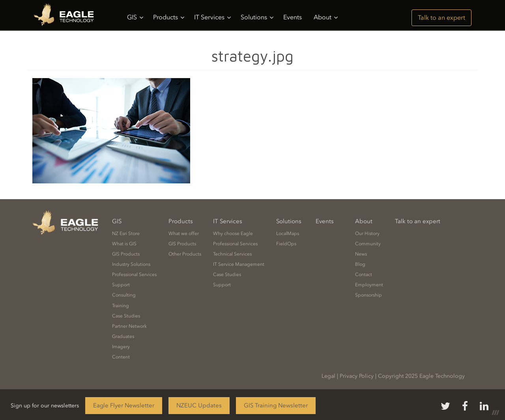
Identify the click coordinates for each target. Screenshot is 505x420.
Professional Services (134, 274)
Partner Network (129, 326)
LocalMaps (288, 233)
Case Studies (126, 316)
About (326, 17)
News (361, 254)
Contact (364, 274)
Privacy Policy (357, 376)
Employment (369, 285)
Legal (328, 376)
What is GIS (124, 244)
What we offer (184, 233)
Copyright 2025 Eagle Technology (421, 376)
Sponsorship (368, 295)
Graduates (123, 336)
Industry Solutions (131, 264)
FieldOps (286, 244)
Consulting (124, 295)
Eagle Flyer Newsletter (124, 405)
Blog (360, 264)
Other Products (185, 254)
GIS (135, 17)
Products (169, 17)
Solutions (257, 17)
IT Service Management (239, 264)
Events (293, 17)
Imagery (121, 347)
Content (121, 357)
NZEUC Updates (199, 405)
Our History (367, 233)
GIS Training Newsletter (276, 405)
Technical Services (232, 254)
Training (121, 306)
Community (368, 244)
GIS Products (126, 254)
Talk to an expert (441, 18)
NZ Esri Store (126, 233)
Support (121, 285)
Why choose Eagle (233, 233)
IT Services (212, 17)
